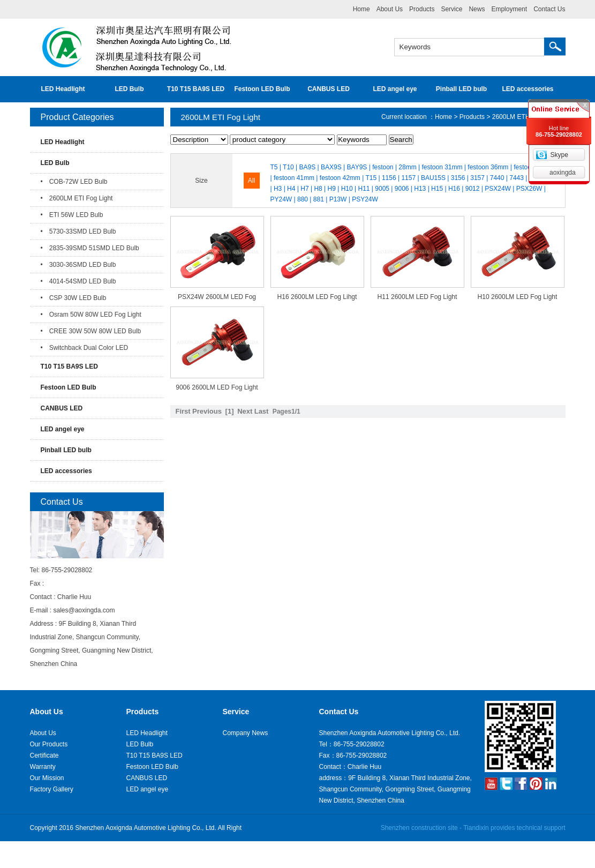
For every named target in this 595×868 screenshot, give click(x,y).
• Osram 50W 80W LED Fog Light (91, 315)
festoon (383, 167)
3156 (458, 178)
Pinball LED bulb (461, 89)
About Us (390, 9)
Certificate (44, 755)
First (183, 411)
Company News (246, 733)
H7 (304, 189)
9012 (473, 189)
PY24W (281, 199)
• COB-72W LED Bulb (74, 182)
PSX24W (498, 189)
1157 (408, 178)
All (251, 181)
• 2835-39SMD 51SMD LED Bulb (90, 248)
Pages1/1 (287, 411)
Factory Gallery (52, 789)
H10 (347, 189)
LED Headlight (63, 89)
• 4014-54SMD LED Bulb (78, 281)
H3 (278, 189)
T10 (288, 167)
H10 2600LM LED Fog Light (518, 297)
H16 (454, 189)
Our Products (49, 744)
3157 (477, 178)
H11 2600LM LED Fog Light (417, 297)
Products (422, 9)
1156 (389, 178)
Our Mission (47, 778)
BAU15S (433, 178)
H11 (364, 189)
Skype (559, 155)
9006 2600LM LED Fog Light (217, 387)
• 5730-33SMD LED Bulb (78, 231)
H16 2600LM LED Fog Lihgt (317, 297)
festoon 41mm (294, 178)
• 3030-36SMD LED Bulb (78, 265)
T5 (274, 167)
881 (319, 199)
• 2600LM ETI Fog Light (77, 198)
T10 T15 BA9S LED (196, 89)
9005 (382, 189)
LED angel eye (395, 89)
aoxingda (563, 173)
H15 (437, 189)
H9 (332, 189)
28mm (407, 167)
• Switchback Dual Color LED (85, 348)
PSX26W (529, 189)
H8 (318, 189)
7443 (517, 178)
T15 (371, 178)
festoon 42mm (340, 178)
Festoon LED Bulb (262, 89)
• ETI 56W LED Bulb (72, 215)
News (477, 9)
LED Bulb (130, 89)
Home (361, 9)
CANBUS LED (329, 89)
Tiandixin (476, 828)
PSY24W (365, 199)
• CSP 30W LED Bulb (74, 298)
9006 (402, 189)
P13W (338, 199)
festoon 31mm (442, 167)
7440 (497, 178)
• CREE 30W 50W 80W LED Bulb (91, 331)
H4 (291, 189)
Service (451, 9)
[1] (230, 411)
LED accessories (528, 89)
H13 (420, 189)
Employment (509, 9)
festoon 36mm (488, 167)
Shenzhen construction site (419, 828)
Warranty (43, 767)
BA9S (308, 167)
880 (303, 199)
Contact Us (549, 9)
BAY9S (357, 167)
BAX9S (331, 167)
